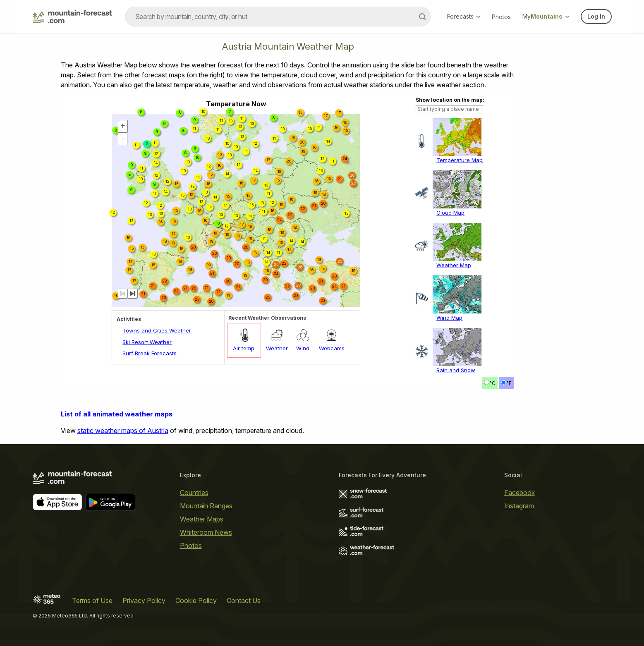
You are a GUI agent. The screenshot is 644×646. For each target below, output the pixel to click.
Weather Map (454, 265)
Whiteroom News (206, 532)
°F (509, 383)
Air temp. (244, 348)
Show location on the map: (450, 100)
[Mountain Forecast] (72, 17)
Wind (303, 348)
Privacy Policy (144, 601)
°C (492, 383)
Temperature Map (460, 160)
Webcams (332, 348)
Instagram (519, 506)
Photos (501, 17)
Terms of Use (92, 601)
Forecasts (464, 16)
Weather (277, 348)
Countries (194, 493)
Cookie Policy (196, 601)
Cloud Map (450, 213)
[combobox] (278, 17)
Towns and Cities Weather (157, 330)
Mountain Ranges (206, 506)
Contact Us (244, 601)
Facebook (520, 493)
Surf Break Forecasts (150, 353)
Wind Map (449, 318)
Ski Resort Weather (147, 342)
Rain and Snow (456, 370)
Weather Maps (202, 519)
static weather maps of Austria (123, 431)
